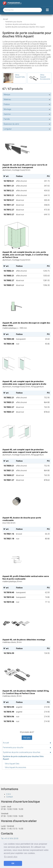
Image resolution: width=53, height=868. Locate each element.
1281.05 (46, 280)
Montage (7, 109)
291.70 (47, 181)
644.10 (47, 195)
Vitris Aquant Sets (12, 764)
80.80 (47, 539)
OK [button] (13, 863)
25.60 (47, 339)
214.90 (47, 707)
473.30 (47, 210)
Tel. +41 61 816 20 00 (10, 839)
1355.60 (46, 276)
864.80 (47, 402)
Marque (7, 95)
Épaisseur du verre (11, 124)
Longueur (8, 129)
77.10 (47, 602)
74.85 (47, 597)
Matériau (7, 99)
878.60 (47, 412)
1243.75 (46, 271)
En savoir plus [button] (11, 857)
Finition (7, 104)
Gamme (7, 114)
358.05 (47, 205)
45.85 (47, 344)
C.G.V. (9, 794)
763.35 (47, 407)
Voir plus (27, 738)
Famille (7, 119)
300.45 (47, 200)
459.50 (47, 191)
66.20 (47, 534)
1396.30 (46, 285)
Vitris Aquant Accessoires (15, 767)
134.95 (47, 653)
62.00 (47, 592)
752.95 (47, 398)
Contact (10, 797)
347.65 (47, 186)
